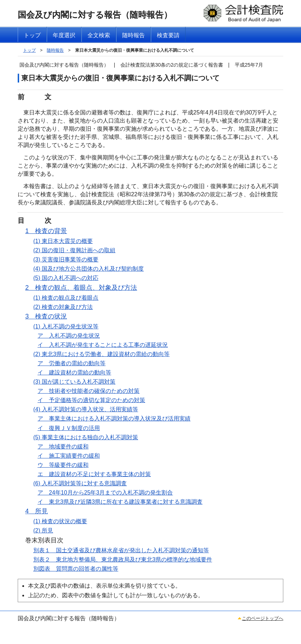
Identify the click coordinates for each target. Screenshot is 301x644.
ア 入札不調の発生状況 (69, 336)
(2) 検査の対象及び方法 (63, 307)
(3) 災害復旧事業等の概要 (66, 259)
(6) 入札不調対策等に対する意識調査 (80, 483)
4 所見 (36, 511)
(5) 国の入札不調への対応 (66, 278)
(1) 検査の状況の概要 (60, 521)
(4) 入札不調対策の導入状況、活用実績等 (86, 409)
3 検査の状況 (46, 316)
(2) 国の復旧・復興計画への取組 (74, 250)
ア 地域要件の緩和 (63, 447)
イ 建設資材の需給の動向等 (74, 372)
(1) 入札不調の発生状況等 (66, 326)
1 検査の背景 (46, 231)
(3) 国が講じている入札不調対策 (74, 382)
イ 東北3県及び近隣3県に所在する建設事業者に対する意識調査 (120, 502)
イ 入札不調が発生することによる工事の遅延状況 (103, 345)
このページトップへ (263, 618)
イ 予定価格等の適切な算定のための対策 (91, 400)
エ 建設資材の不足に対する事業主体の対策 (94, 474)
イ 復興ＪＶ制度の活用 (69, 428)
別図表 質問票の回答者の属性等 (76, 569)
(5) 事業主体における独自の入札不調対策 (86, 437)
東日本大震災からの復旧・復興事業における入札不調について (135, 50)
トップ (29, 50)
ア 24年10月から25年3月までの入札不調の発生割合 (105, 493)
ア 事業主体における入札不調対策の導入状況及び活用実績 (114, 419)
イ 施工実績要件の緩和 (69, 456)
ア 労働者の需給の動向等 (72, 363)
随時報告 (55, 50)
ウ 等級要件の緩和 (63, 465)
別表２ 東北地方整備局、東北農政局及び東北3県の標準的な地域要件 (123, 560)
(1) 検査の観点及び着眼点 (66, 298)
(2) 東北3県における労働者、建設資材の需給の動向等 (101, 354)
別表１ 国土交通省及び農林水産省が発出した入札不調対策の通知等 (121, 550)
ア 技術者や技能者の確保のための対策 (89, 391)
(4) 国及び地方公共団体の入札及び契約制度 (89, 269)
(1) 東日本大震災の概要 (63, 241)
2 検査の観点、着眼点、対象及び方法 (81, 288)
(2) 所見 (43, 530)
